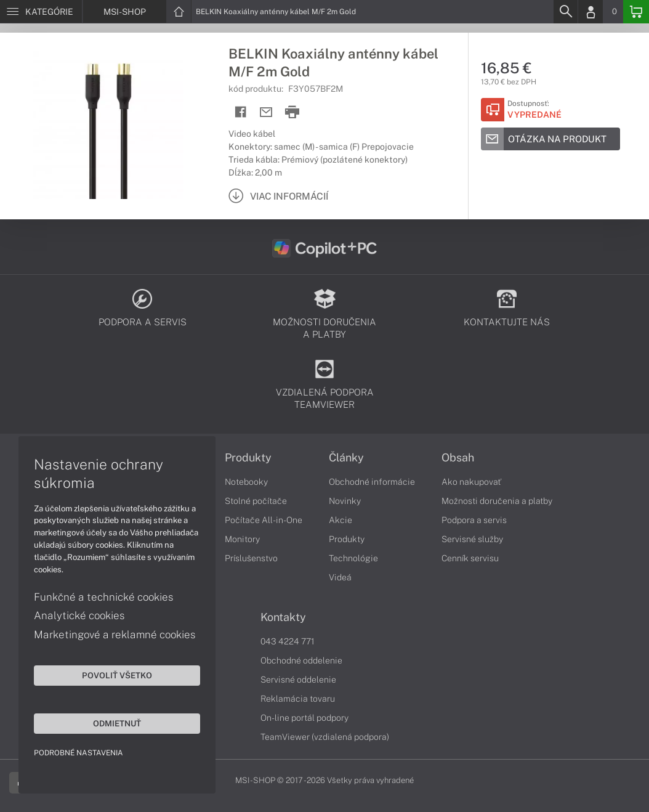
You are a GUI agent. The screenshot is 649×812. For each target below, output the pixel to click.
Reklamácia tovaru (298, 699)
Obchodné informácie (372, 482)
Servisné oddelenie (298, 680)
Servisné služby (472, 539)
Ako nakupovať (471, 482)
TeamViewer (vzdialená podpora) (325, 737)
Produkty (248, 458)
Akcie (341, 520)
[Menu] (41, 12)
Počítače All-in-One (264, 520)
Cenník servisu (470, 558)
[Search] (565, 12)
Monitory (242, 539)
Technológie (353, 558)
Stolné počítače (256, 501)
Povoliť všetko (117, 675)
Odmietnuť (117, 723)
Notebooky (246, 482)
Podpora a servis (474, 520)
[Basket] (636, 12)
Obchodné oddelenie (301, 660)
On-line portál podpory (304, 718)
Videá (340, 577)
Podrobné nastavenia (79, 753)
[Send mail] (266, 112)
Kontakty (283, 617)
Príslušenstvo (251, 558)
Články (346, 458)
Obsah (458, 458)
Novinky (345, 501)
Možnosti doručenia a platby (497, 501)
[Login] (591, 12)
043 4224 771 (288, 641)
